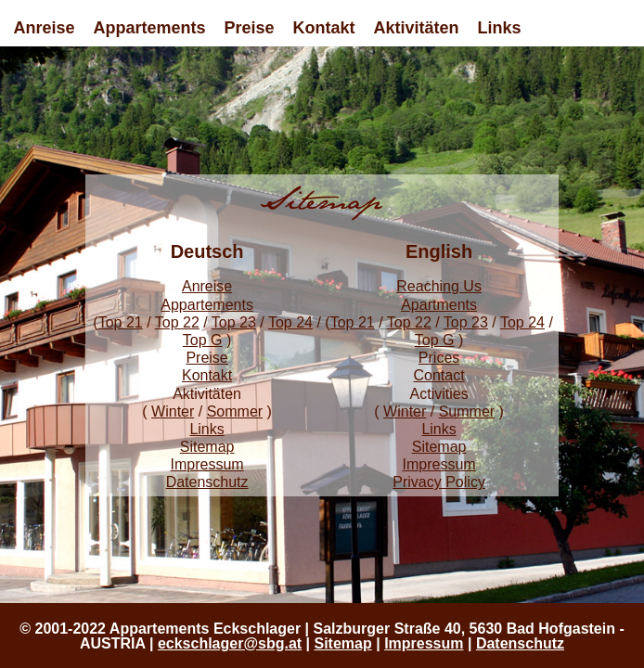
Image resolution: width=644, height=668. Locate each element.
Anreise (44, 28)
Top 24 (290, 322)
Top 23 (234, 322)
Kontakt (324, 28)
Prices (439, 358)
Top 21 (121, 322)
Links (500, 28)
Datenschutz (207, 482)
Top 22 (177, 322)
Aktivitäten (417, 28)
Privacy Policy (439, 482)
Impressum (207, 464)
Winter (173, 411)
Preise (250, 28)
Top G (203, 340)
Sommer (235, 411)
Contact (439, 375)
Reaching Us (439, 286)
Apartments (439, 305)
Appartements (150, 28)
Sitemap (207, 447)
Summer (467, 411)
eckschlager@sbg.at (230, 643)
